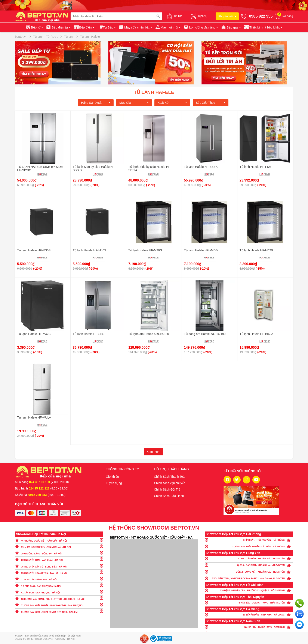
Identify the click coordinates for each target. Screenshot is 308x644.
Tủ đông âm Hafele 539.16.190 (205, 334)
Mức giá (134, 103)
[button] (263, 27)
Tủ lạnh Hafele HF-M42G (256, 250)
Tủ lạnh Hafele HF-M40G (201, 250)
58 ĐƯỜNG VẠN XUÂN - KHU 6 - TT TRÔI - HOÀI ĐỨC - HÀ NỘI (59, 598)
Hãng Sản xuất (96, 103)
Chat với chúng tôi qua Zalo (299, 614)
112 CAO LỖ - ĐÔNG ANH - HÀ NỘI (59, 579)
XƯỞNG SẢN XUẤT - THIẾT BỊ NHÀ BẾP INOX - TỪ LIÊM (59, 611)
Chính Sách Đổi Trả (167, 489)
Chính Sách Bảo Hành (169, 496)
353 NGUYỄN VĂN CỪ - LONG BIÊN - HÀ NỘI (59, 566)
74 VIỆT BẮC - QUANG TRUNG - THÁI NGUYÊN (249, 603)
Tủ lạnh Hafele (154, 92)
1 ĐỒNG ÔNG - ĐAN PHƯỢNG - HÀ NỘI (59, 585)
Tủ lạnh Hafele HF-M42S (34, 334)
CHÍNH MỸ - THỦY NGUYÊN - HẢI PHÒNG (249, 540)
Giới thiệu (112, 477)
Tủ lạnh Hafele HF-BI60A (256, 334)
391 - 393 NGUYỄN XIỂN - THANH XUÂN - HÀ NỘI (59, 546)
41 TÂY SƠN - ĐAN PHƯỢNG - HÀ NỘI (59, 592)
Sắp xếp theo (211, 103)
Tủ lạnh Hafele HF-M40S (89, 250)
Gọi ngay (299, 603)
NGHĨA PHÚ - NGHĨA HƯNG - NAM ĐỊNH (249, 627)
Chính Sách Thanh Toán (170, 477)
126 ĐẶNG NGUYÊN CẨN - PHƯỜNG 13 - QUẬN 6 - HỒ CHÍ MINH (249, 590)
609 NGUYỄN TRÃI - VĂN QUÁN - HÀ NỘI (59, 559)
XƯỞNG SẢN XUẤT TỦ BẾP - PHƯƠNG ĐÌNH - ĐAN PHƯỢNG (59, 604)
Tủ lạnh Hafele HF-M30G (145, 250)
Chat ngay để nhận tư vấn (299, 625)
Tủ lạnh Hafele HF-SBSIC (201, 167)
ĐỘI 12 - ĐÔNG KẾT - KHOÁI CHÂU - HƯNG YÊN (249, 572)
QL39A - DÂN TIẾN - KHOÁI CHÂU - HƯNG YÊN (249, 565)
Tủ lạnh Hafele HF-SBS (89, 334)
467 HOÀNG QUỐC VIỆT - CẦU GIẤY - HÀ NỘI (59, 540)
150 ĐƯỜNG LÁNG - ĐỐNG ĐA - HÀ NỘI (59, 553)
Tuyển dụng (114, 483)
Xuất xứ (172, 103)
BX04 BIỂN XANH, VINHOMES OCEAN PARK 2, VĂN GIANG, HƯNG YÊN (249, 578)
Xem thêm (154, 452)
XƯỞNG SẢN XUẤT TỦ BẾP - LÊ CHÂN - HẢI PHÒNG (249, 546)
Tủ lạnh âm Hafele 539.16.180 (149, 334)
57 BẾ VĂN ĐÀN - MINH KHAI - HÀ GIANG (249, 615)
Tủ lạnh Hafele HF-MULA (34, 417)
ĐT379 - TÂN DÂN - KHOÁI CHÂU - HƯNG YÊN (249, 558)
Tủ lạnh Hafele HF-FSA (255, 167)
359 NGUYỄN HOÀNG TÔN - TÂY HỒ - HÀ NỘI (59, 572)
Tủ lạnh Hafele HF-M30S (34, 250)
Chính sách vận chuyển (170, 483)
